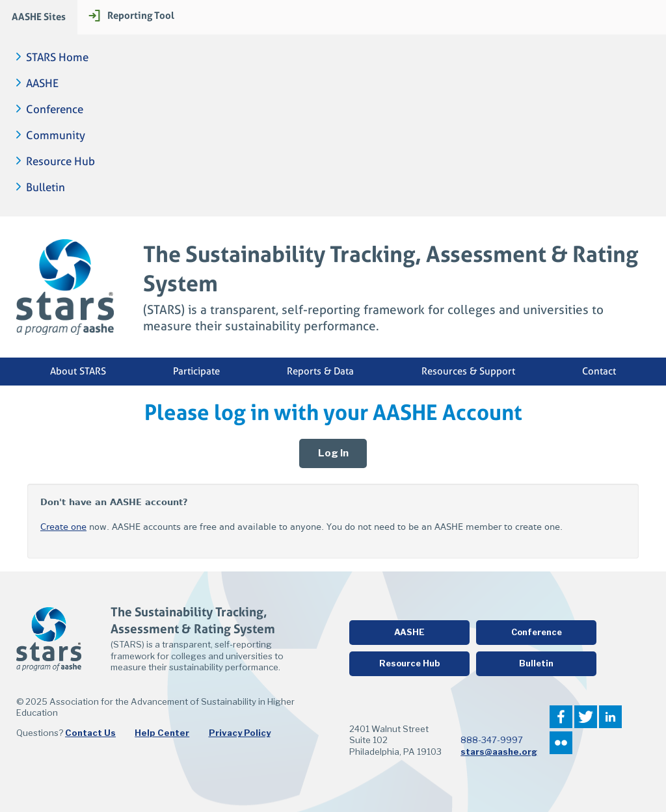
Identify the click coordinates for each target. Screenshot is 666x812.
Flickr (561, 743)
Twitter (586, 717)
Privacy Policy (240, 733)
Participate (196, 371)
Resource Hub (60, 162)
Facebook (561, 717)
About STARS (78, 371)
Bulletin (46, 188)
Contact (599, 371)
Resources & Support (468, 371)
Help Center (162, 733)
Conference (55, 110)
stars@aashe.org (499, 752)
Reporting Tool (141, 15)
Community (56, 136)
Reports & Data (320, 371)
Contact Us (90, 733)
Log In (333, 453)
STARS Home (57, 58)
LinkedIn (610, 717)
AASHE (42, 84)
